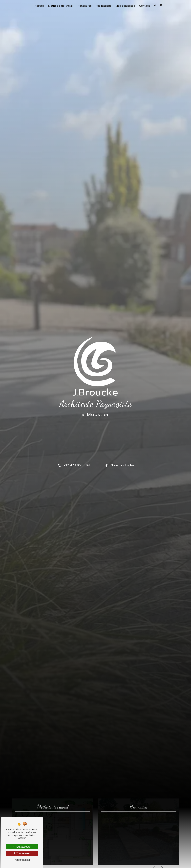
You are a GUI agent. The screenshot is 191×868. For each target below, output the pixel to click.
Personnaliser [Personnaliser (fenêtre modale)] (22, 860)
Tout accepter (22, 847)
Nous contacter (119, 465)
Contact (144, 6)
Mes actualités (125, 6)
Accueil (39, 6)
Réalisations (104, 6)
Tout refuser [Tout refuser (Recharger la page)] (22, 853)
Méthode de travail (61, 6)
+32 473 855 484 (73, 465)
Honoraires (85, 6)
